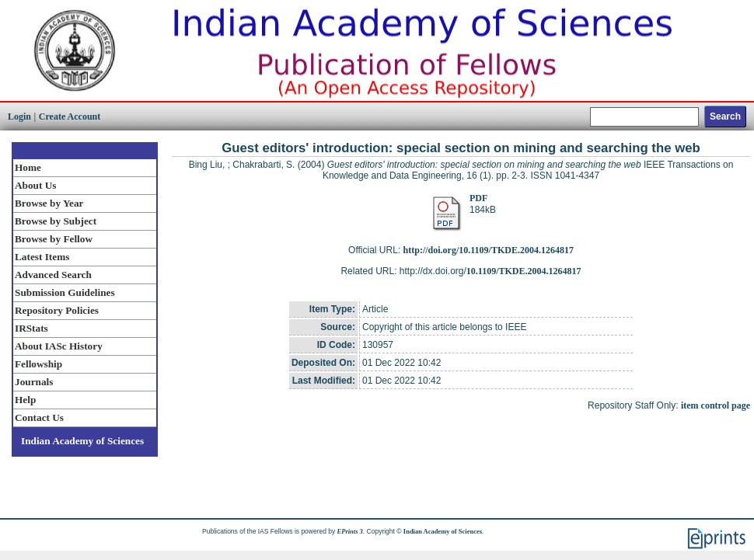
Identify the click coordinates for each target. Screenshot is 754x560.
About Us (35, 185)
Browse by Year (49, 203)
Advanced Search (53, 275)
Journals (34, 382)
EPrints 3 (350, 531)
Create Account (70, 117)
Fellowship (38, 364)
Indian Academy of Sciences (82, 441)
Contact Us (39, 417)
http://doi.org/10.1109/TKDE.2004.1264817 (489, 250)
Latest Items (42, 257)
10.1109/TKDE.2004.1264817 (524, 271)
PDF (478, 198)
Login (19, 117)
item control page (716, 405)
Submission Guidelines (65, 292)
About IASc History (59, 346)
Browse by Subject (56, 221)
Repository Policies (57, 310)
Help (25, 400)
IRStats (31, 328)
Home (28, 167)
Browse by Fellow (54, 239)
